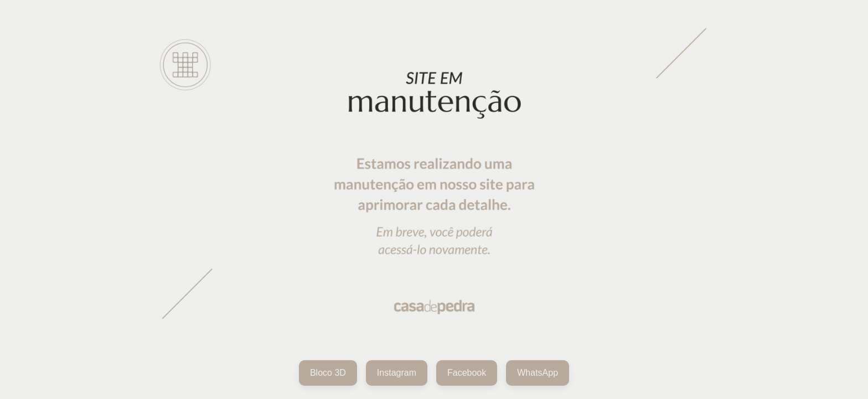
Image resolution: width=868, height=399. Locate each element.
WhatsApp (538, 373)
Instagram (397, 373)
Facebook (467, 373)
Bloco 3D (328, 373)
